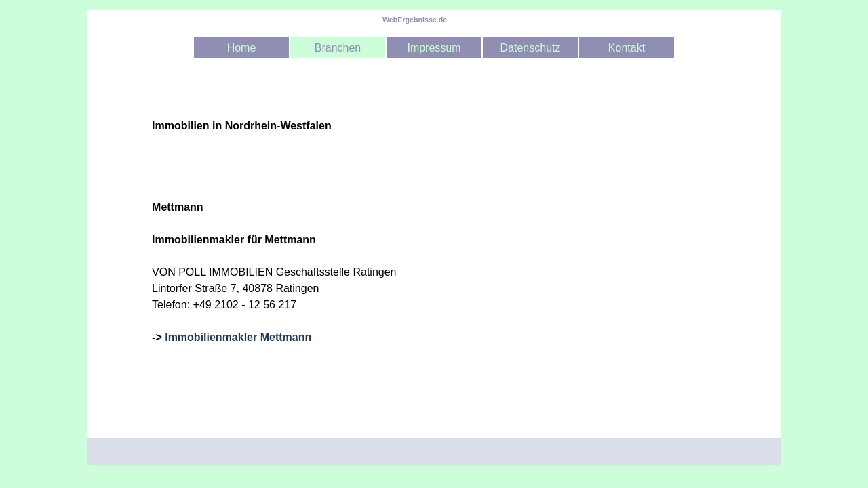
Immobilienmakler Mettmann (238, 337)
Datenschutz (531, 48)
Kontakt (627, 48)
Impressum (434, 48)
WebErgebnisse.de (415, 20)
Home (242, 48)
